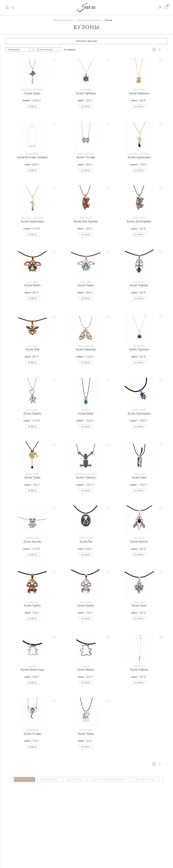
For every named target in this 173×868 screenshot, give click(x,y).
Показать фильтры (86, 41)
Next (163, 779)
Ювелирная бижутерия (89, 20)
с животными (25, 779)
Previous (10, 779)
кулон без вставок (146, 779)
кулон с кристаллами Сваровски (109, 779)
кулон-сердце (74, 779)
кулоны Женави (49, 779)
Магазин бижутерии (63, 20)
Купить (32, 106)
